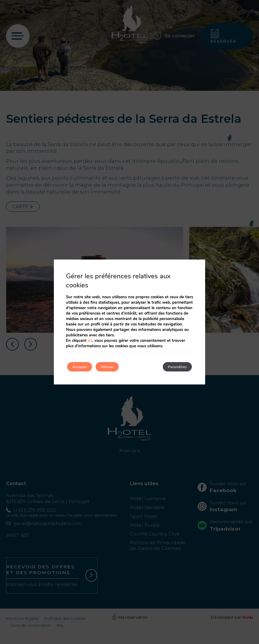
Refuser (122, 367)
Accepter (85, 367)
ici (90, 339)
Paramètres (172, 367)
